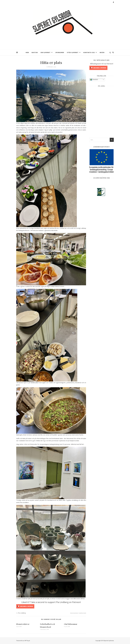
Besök (102, 52)
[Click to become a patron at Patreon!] (51, 606)
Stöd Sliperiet (73, 52)
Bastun (35, 52)
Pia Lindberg (22, 613)
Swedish (94, 80)
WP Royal (27, 641)
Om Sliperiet (45, 52)
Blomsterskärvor (23, 624)
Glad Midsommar (71, 624)
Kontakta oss (89, 52)
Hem (27, 52)
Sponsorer (60, 52)
